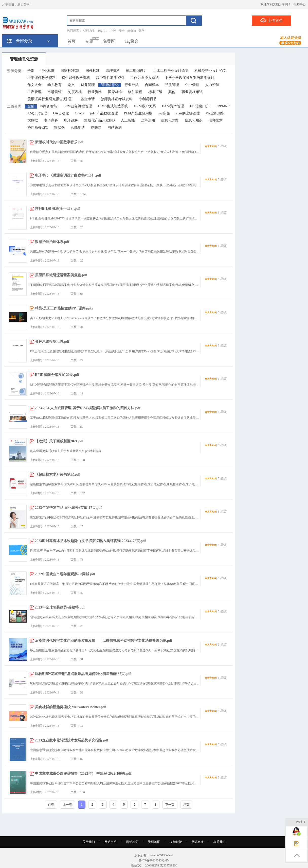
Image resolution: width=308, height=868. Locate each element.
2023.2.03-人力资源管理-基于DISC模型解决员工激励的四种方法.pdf (88, 408)
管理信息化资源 (24, 59)
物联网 (96, 127)
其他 (172, 92)
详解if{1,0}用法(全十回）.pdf (57, 209)
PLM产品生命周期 (138, 113)
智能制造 (78, 127)
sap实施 (164, 113)
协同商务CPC (38, 127)
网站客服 (198, 842)
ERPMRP (222, 106)
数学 (142, 31)
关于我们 (89, 842)
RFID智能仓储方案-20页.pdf (57, 375)
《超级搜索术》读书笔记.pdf (58, 474)
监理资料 (113, 71)
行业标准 (47, 71)
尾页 (186, 805)
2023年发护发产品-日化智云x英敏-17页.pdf (68, 508)
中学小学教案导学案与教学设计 (190, 78)
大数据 (33, 120)
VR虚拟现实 (215, 113)
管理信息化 (110, 85)
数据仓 (59, 127)
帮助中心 (299, 4)
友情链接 (176, 842)
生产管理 (34, 92)
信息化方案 (170, 120)
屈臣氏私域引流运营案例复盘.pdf (61, 275)
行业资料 (95, 92)
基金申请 (88, 99)
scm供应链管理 (188, 113)
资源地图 (154, 842)
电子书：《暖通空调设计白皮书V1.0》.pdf (68, 175)
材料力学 (89, 31)
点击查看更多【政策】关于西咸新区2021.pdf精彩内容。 (67, 451)
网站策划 (115, 127)
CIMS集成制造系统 (113, 106)
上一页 (67, 805)
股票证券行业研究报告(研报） (51, 99)
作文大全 (34, 85)
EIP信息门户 (200, 106)
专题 (89, 41)
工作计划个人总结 (144, 78)
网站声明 (111, 842)
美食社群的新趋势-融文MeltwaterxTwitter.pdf (70, 707)
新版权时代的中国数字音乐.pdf (59, 142)
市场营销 (55, 92)
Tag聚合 (132, 41)
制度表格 (75, 92)
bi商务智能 (49, 106)
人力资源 (212, 85)
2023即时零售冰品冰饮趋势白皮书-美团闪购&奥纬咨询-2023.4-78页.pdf (90, 541)
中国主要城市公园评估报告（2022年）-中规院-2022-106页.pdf (83, 774)
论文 (71, 85)
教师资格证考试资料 (117, 99)
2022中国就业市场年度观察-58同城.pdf (65, 574)
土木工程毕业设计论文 (171, 71)
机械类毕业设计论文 (210, 71)
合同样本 (152, 85)
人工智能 (128, 120)
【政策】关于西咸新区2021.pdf (59, 441)
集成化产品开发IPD (99, 120)
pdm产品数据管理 (104, 113)
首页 (71, 41)
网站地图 (132, 842)
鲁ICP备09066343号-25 (154, 860)
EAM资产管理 (173, 106)
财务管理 (88, 85)
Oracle (79, 113)
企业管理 (192, 85)
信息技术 (215, 120)
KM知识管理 (37, 113)
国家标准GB (70, 71)
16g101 (102, 31)
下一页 (170, 805)
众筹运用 (148, 120)
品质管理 (172, 85)
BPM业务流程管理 (78, 106)
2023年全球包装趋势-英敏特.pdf (60, 607)
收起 (301, 822)
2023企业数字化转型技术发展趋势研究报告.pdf (72, 740)
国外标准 (93, 71)
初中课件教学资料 (76, 78)
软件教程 (135, 92)
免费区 (109, 41)
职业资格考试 (192, 92)
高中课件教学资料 (110, 78)
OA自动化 (61, 113)
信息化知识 (194, 120)
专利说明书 (148, 99)
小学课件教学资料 (42, 78)
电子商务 (51, 120)
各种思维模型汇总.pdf (52, 342)
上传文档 (271, 20)
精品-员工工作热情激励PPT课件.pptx (64, 308)
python (132, 31)
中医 (113, 31)
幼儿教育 (55, 85)
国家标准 (115, 92)
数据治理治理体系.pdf (52, 242)
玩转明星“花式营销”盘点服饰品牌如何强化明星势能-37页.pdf (83, 674)
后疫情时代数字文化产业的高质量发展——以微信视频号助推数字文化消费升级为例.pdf (104, 641)
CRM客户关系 (145, 106)
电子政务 (71, 120)
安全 (122, 31)
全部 (31, 71)
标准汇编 (155, 92)
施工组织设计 (136, 71)
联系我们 (220, 842)
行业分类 (132, 85)
